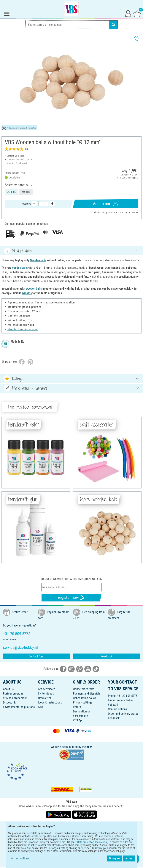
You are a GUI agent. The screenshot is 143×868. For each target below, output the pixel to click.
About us (8, 689)
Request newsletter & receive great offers (71, 579)
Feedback (107, 656)
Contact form (36, 656)
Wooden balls (38, 260)
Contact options (117, 709)
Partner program (13, 694)
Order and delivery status (123, 714)
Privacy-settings (83, 702)
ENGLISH (71, 827)
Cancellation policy (84, 698)
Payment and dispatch (86, 694)
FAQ (40, 707)
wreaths (27, 293)
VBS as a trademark (15, 698)
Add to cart (105, 204)
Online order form (84, 689)
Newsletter (45, 698)
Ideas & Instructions (50, 702)
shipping (134, 178)
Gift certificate (47, 689)
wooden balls (20, 268)
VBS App (78, 720)
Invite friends (46, 694)
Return (77, 707)
